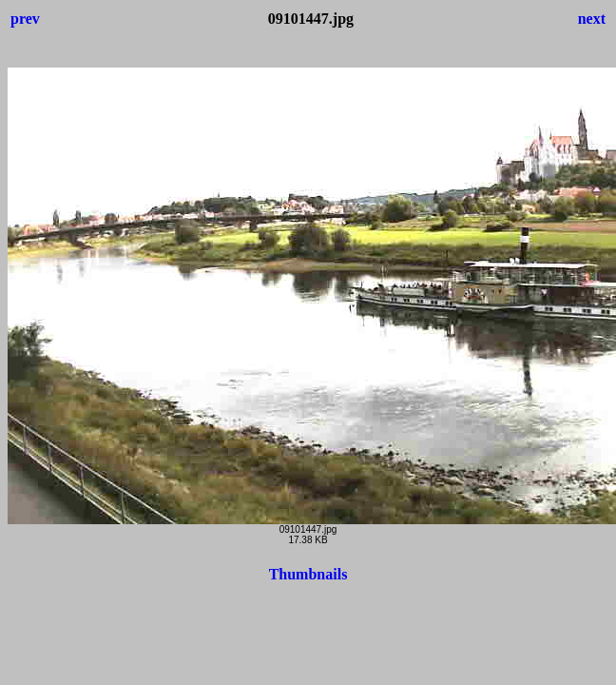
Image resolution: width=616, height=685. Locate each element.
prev (25, 19)
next (592, 19)
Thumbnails (308, 574)
